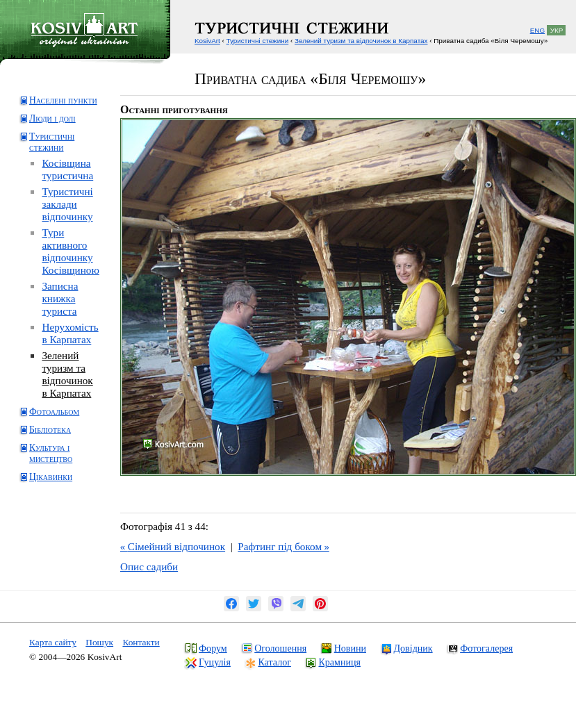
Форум (213, 648)
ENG (537, 30)
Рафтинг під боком (283, 546)
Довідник (413, 648)
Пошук (99, 642)
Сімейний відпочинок (173, 546)
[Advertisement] (73, 547)
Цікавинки (51, 477)
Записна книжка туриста (60, 298)
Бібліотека (50, 430)
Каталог (274, 662)
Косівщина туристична (67, 169)
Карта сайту (53, 642)
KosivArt (207, 41)
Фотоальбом (54, 412)
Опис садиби (149, 566)
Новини (350, 648)
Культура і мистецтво (51, 453)
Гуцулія (215, 662)
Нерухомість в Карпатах (70, 333)
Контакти (141, 642)
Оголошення (280, 648)
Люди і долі (52, 118)
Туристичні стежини (52, 142)
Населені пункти (63, 100)
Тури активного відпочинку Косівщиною (70, 251)
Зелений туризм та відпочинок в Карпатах (67, 374)
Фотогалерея (486, 648)
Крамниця (339, 662)
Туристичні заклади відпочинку (67, 204)
